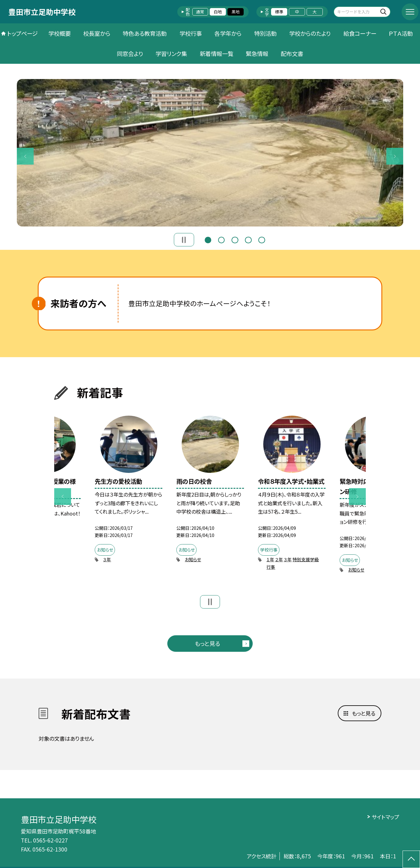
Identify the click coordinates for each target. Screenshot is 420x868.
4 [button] (248, 239)
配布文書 (292, 54)
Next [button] (395, 156)
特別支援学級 (306, 559)
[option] (210, 153)
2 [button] (222, 239)
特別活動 (265, 33)
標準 (279, 12)
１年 (270, 559)
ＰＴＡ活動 (401, 33)
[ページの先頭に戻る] (411, 859)
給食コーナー (360, 33)
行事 (271, 567)
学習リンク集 (171, 54)
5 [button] (262, 239)
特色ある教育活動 (145, 33)
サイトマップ (385, 817)
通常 (200, 12)
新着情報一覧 (217, 54)
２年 (279, 559)
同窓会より (130, 54)
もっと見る (207, 643)
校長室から (97, 33)
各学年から (228, 33)
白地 (218, 12)
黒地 (236, 12)
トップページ (22, 33)
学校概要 (60, 33)
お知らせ (193, 559)
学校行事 (191, 33)
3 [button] (235, 239)
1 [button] (208, 239)
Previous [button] (25, 156)
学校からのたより (310, 33)
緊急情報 (257, 54)
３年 (107, 559)
